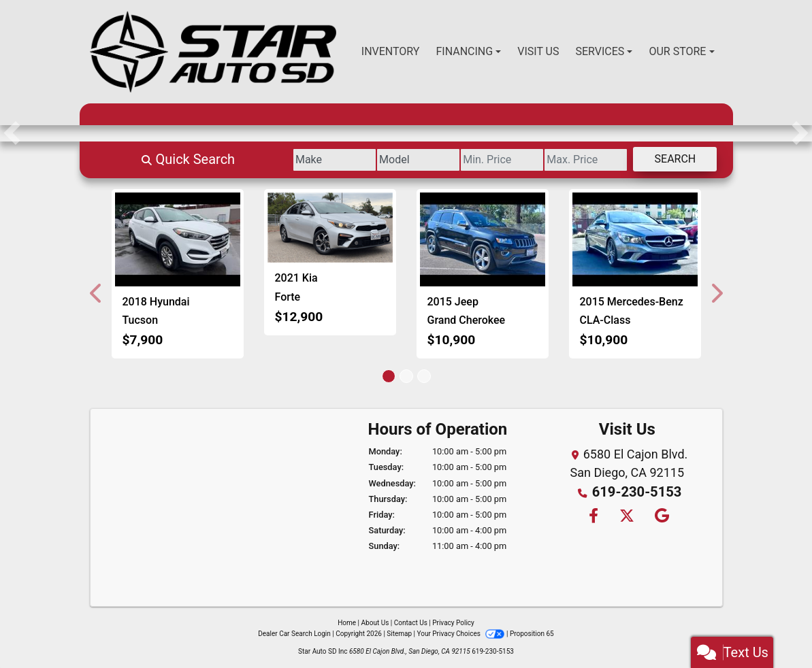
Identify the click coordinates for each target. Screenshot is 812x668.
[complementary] (771, 627)
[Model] (353, 160)
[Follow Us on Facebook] (593, 515)
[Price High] (558, 160)
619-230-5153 (637, 491)
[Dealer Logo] (213, 52)
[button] (12, 133)
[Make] (250, 160)
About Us (375, 623)
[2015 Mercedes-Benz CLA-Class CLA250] (635, 239)
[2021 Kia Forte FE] (330, 228)
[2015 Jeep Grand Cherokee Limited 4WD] (483, 239)
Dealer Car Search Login (294, 634)
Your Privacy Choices (462, 634)
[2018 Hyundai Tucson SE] (178, 239)
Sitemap (399, 634)
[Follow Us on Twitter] (626, 515)
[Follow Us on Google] (661, 515)
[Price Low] (455, 160)
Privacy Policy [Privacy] (453, 623)
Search (666, 159)
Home (347, 623)
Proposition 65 (532, 634)
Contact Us (411, 623)
